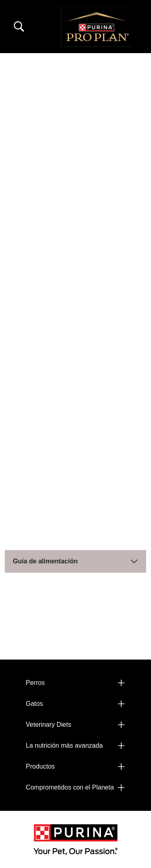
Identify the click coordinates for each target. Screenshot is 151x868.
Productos (40, 766)
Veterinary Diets (49, 725)
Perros (35, 683)
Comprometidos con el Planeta (70, 787)
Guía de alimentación (45, 561)
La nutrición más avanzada (64, 745)
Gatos (34, 704)
